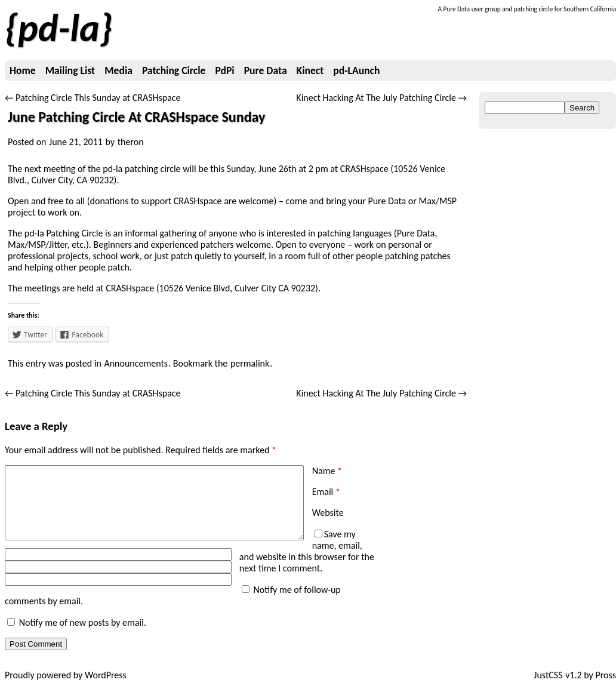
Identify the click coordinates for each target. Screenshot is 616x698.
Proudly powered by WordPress (66, 686)
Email (326, 492)
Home (23, 70)
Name (327, 471)
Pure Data (266, 70)
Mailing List (70, 70)
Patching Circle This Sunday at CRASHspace (93, 98)
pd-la (59, 28)
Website (328, 513)
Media (118, 70)
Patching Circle (174, 70)
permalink (250, 363)
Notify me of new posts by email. (83, 634)
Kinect (310, 70)
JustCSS (548, 686)
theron (131, 142)
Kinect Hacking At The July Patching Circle (381, 98)
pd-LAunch (356, 70)
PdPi (224, 70)
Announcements (136, 363)
